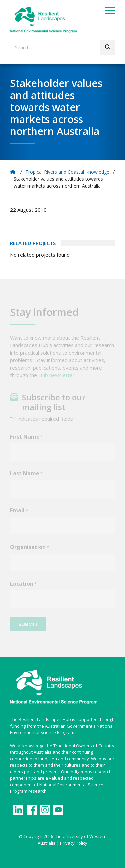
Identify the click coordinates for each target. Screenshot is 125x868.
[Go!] (107, 47)
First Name (26, 441)
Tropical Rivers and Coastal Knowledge (67, 172)
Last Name (26, 477)
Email (19, 514)
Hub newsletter (56, 379)
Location (23, 588)
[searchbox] (62, 47)
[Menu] (110, 11)
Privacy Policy (74, 843)
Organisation (29, 551)
